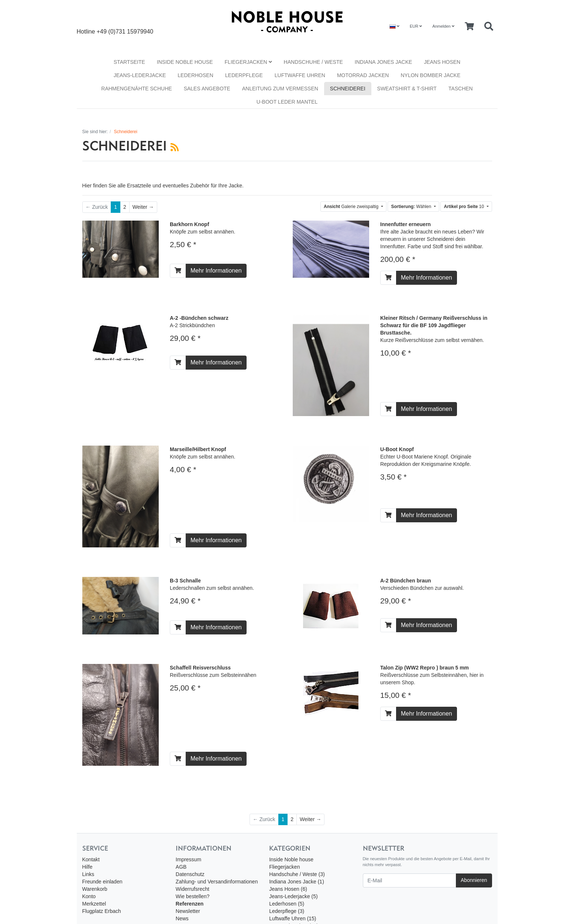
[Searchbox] (489, 27)
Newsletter (188, 911)
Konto (89, 896)
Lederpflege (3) (287, 911)
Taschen (461, 89)
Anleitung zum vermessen (280, 89)
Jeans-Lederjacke (140, 75)
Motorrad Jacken (363, 75)
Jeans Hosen (442, 62)
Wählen (412, 207)
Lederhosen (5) (287, 904)
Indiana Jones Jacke (384, 62)
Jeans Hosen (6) (288, 889)
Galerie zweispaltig (352, 207)
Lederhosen (195, 75)
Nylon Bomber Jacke (430, 75)
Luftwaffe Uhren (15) (293, 918)
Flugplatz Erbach (102, 911)
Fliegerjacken (248, 62)
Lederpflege (244, 75)
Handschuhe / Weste (313, 62)
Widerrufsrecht (193, 889)
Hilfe (87, 867)
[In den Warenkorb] (178, 271)
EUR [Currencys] (416, 26)
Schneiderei (348, 89)
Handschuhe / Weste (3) (297, 874)
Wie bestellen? (193, 896)
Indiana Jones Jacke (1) (297, 882)
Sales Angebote (207, 89)
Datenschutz (190, 874)
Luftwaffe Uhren (300, 75)
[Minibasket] (469, 27)
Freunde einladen (102, 882)
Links (88, 874)
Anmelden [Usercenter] (443, 26)
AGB (181, 867)
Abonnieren (474, 880)
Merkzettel (94, 904)
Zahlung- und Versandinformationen (217, 882)
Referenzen (190, 904)
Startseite (129, 62)
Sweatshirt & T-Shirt (407, 89)
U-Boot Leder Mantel (287, 102)
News (182, 918)
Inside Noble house (185, 62)
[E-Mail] (410, 880)
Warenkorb (95, 889)
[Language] (394, 26)
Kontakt (91, 859)
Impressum (188, 859)
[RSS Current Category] (175, 147)
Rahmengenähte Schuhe (136, 89)
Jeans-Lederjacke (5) (293, 896)
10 (464, 207)
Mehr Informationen (216, 271)
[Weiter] (143, 207)
